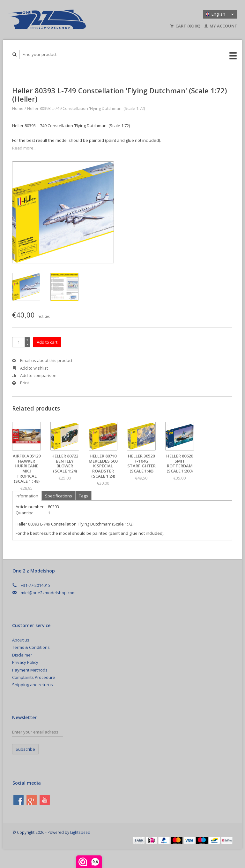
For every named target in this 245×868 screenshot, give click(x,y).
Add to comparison (34, 375)
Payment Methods (30, 670)
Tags (83, 496)
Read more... (24, 148)
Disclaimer (22, 655)
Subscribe (25, 749)
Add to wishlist (30, 368)
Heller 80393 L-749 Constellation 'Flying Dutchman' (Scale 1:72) (86, 108)
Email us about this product (42, 360)
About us (21, 640)
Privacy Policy (25, 662)
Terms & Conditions (31, 647)
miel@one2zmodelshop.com (48, 593)
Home (18, 108)
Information (27, 496)
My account (221, 26)
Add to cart (47, 342)
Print (21, 383)
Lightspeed (80, 832)
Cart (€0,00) (186, 26)
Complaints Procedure (34, 677)
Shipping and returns (33, 685)
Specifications (59, 496)
